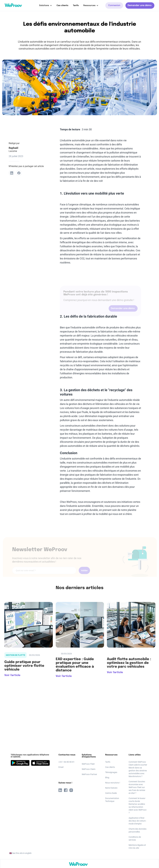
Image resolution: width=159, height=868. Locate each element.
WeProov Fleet (88, 764)
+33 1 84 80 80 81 (66, 762)
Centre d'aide (111, 793)
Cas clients (62, 5)
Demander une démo (140, 5)
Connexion (114, 5)
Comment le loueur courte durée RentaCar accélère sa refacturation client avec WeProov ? (138, 805)
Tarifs (76, 5)
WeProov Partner (89, 774)
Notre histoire (111, 788)
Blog (107, 777)
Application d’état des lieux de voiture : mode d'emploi (138, 821)
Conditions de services (135, 838)
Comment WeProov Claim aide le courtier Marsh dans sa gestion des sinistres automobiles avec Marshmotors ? (138, 769)
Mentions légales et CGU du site (137, 846)
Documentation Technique (112, 800)
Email (61, 767)
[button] (46, 5)
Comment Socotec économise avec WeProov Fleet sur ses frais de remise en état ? (137, 787)
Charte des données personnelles (138, 830)
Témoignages (111, 772)
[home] (13, 5)
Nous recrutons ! (113, 783)
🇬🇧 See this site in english (20, 853)
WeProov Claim (89, 769)
